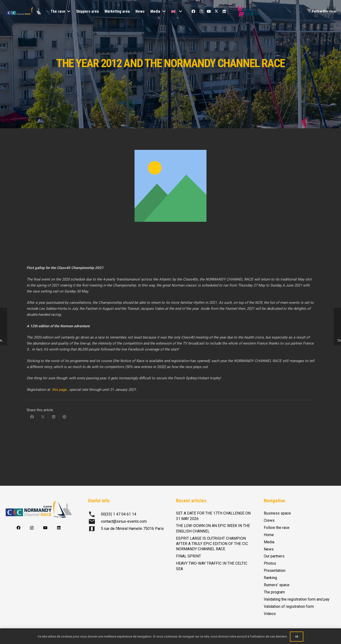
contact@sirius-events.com (124, 521)
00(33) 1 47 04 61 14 (119, 514)
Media (269, 542)
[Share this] (32, 417)
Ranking (270, 578)
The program (274, 592)
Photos (270, 563)
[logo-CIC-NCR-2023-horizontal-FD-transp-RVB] (24, 12)
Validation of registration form (289, 606)
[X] (217, 12)
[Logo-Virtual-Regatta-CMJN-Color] (248, 12)
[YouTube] (209, 12)
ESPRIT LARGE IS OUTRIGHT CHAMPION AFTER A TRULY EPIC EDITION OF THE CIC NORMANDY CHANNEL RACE (212, 544)
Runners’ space (277, 585)
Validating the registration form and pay (297, 599)
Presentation (275, 571)
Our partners (274, 556)
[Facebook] (194, 12)
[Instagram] (201, 12)
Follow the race (277, 528)
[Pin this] (64, 417)
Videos (270, 614)
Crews (269, 520)
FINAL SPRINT (188, 556)
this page (60, 390)
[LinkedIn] (224, 12)
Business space (277, 513)
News (269, 549)
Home (269, 535)
